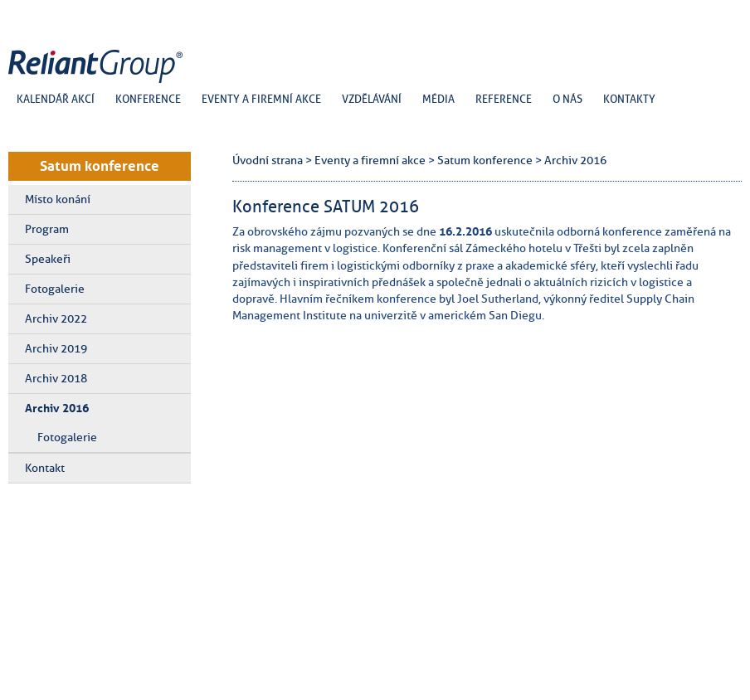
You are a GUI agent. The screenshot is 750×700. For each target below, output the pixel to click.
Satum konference (100, 166)
